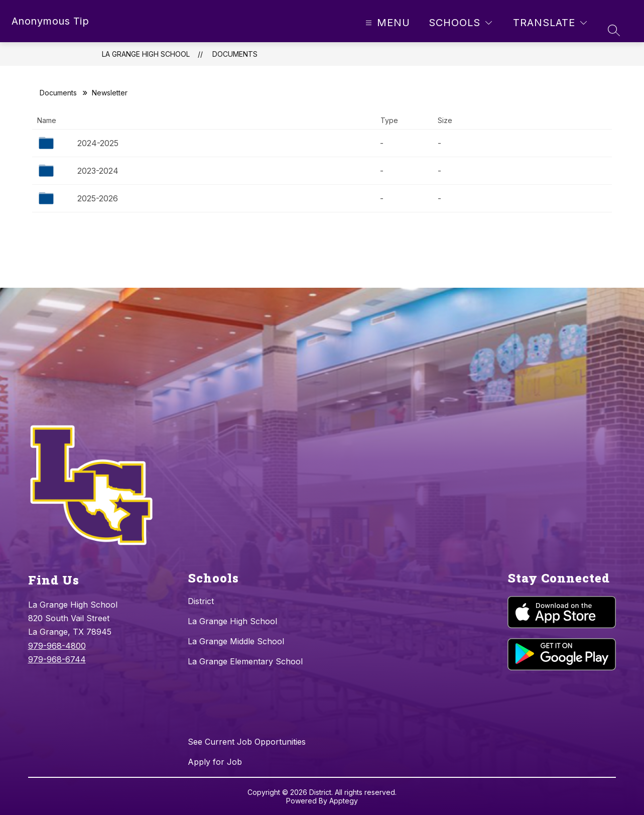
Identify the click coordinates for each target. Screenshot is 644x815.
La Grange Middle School (236, 641)
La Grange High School (146, 54)
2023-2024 (98, 171)
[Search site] (614, 30)
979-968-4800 (57, 646)
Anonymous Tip (50, 21)
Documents (235, 54)
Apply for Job (215, 762)
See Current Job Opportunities (247, 742)
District (201, 601)
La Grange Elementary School (245, 661)
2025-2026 (98, 198)
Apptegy (344, 801)
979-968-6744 (57, 659)
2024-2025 (98, 143)
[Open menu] (387, 23)
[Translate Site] (550, 23)
